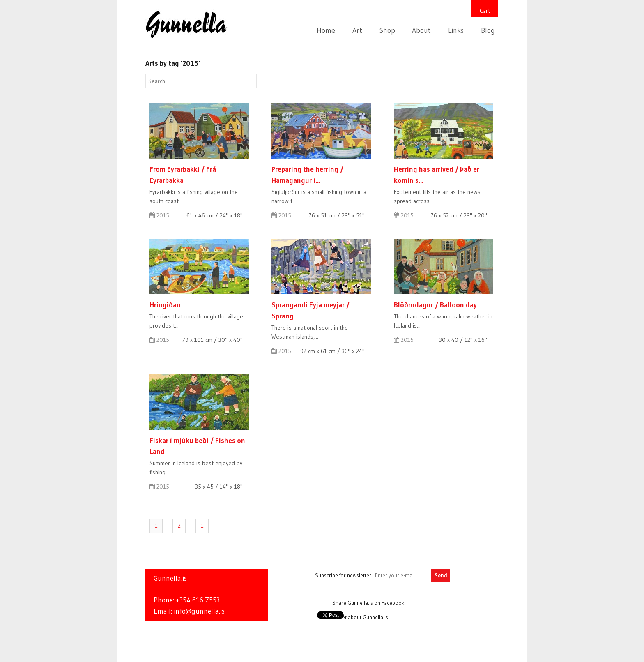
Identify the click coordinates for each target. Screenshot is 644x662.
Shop (387, 30)
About (421, 30)
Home (326, 30)
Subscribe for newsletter (343, 575)
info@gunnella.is (199, 611)
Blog (488, 30)
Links (456, 30)
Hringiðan (165, 305)
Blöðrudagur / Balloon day (435, 305)
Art (357, 30)
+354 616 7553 (198, 600)
